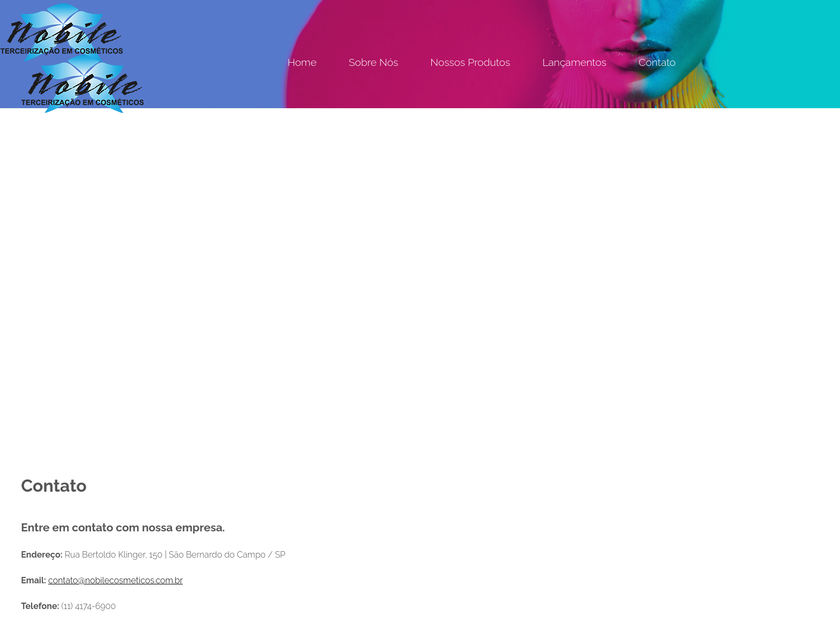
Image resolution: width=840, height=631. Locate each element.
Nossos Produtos (470, 62)
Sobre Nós (373, 62)
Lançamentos (574, 62)
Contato (657, 62)
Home (302, 62)
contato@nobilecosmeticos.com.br (115, 580)
